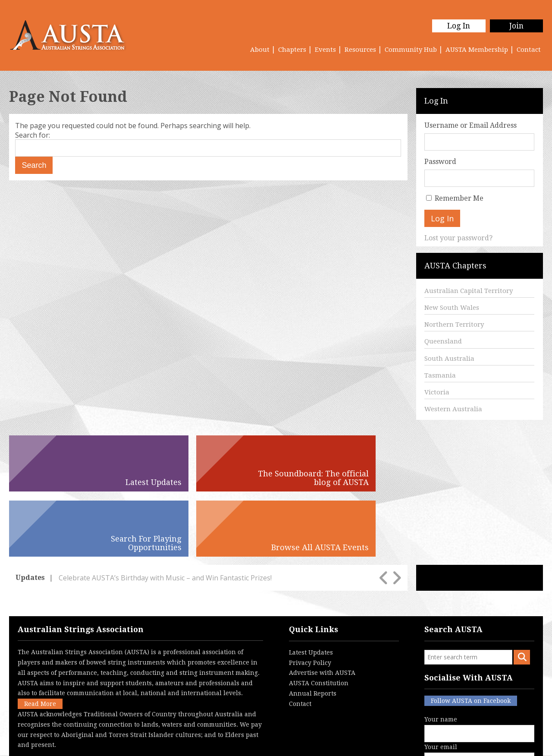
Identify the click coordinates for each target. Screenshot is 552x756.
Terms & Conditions (237, 743)
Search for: (33, 135)
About (260, 50)
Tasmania (440, 375)
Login (321, 743)
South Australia (449, 359)
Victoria (437, 392)
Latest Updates (311, 587)
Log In (456, 26)
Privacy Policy (310, 597)
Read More (40, 639)
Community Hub (411, 50)
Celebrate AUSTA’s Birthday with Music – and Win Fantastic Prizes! (165, 512)
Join (516, 26)
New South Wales (452, 308)
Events (325, 50)
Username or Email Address (470, 125)
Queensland (443, 341)
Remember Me (459, 198)
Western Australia (453, 409)
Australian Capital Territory (469, 291)
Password (440, 162)
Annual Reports (313, 628)
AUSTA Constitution (319, 618)
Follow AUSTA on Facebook (471, 636)
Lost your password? (458, 238)
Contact (529, 50)
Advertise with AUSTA (322, 608)
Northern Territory (454, 324)
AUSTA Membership (477, 50)
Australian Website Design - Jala (491, 743)
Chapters (292, 50)
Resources (360, 50)
